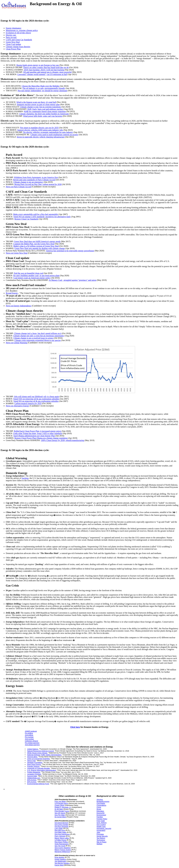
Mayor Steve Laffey (62, 838)
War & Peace (101, 842)
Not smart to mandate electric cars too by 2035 (39, 128)
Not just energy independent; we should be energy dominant (42, 91)
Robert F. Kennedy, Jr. (63, 807)
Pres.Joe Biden (60, 801)
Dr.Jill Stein (59, 809)
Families (100, 817)
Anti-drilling (29, 735)
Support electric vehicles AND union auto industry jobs (40, 130)
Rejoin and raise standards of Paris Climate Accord (34, 180)
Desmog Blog (32, 757)
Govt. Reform (102, 823)
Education (100, 811)
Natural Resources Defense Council (41, 751)
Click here (75, 727)
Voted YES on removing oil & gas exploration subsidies (36, 399)
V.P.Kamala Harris (61, 803)
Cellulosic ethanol (31, 741)
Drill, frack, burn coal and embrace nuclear (45, 109)
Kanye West (59, 865)
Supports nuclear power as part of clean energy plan (38, 104)
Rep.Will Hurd (60, 830)
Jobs (98, 832)
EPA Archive (32, 780)
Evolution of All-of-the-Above (18, 33)
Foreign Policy (102, 819)
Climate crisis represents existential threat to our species (38, 340)
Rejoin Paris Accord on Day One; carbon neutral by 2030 (38, 184)
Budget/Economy (103, 801)
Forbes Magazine (34, 772)
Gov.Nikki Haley (61, 832)
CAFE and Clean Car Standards (19, 40)
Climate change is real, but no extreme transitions (41, 107)
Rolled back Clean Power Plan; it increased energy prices (38, 431)
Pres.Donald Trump (62, 811)
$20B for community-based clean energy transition (45, 111)
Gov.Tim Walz (60, 815)
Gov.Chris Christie (61, 825)
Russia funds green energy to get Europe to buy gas (38, 65)
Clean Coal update (13, 44)
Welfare (99, 844)
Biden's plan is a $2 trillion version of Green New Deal (36, 246)
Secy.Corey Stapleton (63, 848)
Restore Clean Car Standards (26, 219)
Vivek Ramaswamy (62, 844)
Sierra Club (31, 761)
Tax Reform (101, 838)
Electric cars (11, 35)
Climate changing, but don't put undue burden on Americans (44, 114)
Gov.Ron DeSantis (61, 827)
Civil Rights (101, 803)
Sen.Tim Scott (60, 846)
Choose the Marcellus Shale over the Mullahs (41, 86)
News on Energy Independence (19, 306)
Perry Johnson (60, 836)
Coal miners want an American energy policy (32, 278)
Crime (99, 807)
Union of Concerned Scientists (38, 759)
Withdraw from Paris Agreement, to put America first (36, 177)
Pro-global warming (32, 743)
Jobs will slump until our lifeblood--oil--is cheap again (37, 397)
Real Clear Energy (34, 764)
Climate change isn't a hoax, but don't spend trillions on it (38, 333)
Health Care (101, 827)
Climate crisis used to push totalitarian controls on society (54, 135)
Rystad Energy (12, 293)
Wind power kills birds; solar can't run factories (43, 116)
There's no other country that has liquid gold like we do (46, 67)
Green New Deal (13, 42)
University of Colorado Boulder (39, 768)
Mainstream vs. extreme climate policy (22, 30)
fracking (25, 478)
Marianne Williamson (62, 852)
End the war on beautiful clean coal (29, 273)
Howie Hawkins (60, 859)
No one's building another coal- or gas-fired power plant (36, 276)
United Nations (33, 749)
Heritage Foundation (35, 762)
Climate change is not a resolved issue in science (33, 338)
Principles (100, 834)
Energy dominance (14, 28)
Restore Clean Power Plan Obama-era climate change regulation (41, 438)
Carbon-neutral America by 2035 (28, 403)
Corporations (101, 805)
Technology (101, 840)
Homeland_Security (104, 828)
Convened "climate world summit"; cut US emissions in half (42, 74)
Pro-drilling (29, 733)
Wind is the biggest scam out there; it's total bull (36, 102)
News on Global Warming (17, 343)
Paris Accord (11, 37)
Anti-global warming (32, 745)
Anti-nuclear (29, 739)
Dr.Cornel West (60, 817)
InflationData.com (34, 778)
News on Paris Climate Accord (18, 187)
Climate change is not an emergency (28, 182)
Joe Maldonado (60, 861)
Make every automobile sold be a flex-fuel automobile (36, 214)
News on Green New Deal (17, 253)
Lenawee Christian (34, 774)
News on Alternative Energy (17, 406)
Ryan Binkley (59, 857)
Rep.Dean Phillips (61, 842)
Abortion (100, 800)
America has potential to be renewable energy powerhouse (70, 251)
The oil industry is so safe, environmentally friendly (44, 88)
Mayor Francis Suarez (63, 850)
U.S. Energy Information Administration (42, 770)
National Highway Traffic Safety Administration (44, 755)
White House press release (37, 753)
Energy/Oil (101, 813)
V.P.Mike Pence (60, 840)
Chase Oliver (59, 805)
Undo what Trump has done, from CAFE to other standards (38, 433)
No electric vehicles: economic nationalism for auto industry (48, 132)
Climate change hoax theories (18, 47)
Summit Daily (32, 776)
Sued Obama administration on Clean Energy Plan (34, 436)
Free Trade (101, 821)
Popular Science (33, 766)
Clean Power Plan (13, 49)
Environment (101, 815)
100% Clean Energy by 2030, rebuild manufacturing (63, 440)
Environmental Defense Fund (38, 784)
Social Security (102, 836)
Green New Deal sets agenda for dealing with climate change (40, 248)
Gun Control (101, 825)
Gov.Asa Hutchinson (62, 834)
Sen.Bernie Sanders (62, 863)
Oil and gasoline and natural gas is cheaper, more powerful (47, 72)
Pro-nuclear (29, 737)
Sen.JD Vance (60, 813)
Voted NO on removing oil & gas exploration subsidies (36, 401)
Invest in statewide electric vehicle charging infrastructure (41, 137)
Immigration (101, 830)
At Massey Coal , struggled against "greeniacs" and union (73, 280)
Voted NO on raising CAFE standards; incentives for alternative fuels (42, 217)
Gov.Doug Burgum (61, 823)
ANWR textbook (31, 731)
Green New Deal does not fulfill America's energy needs (37, 241)
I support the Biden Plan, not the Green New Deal (34, 244)
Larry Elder (59, 828)
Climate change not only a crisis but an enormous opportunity (39, 336)
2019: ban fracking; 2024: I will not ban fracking (44, 70)
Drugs (99, 809)
